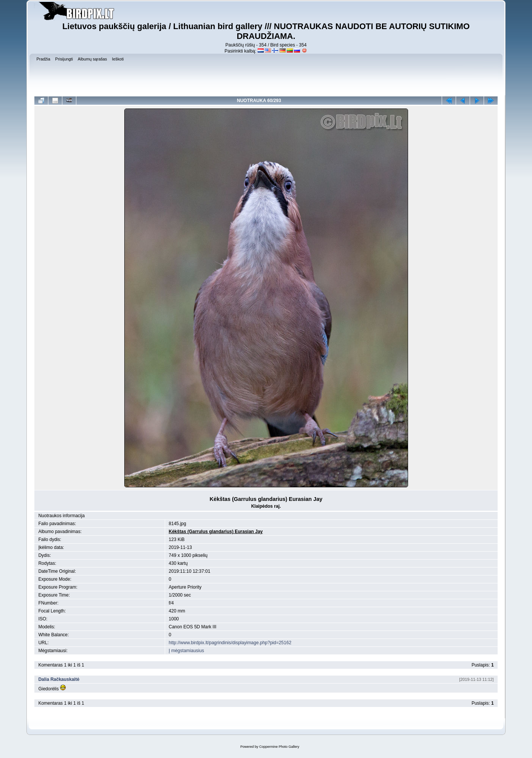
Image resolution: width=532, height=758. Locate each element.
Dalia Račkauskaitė (59, 679)
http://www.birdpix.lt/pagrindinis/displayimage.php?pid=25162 (230, 643)
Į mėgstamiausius (186, 651)
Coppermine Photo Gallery (279, 747)
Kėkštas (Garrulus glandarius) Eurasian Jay (216, 532)
